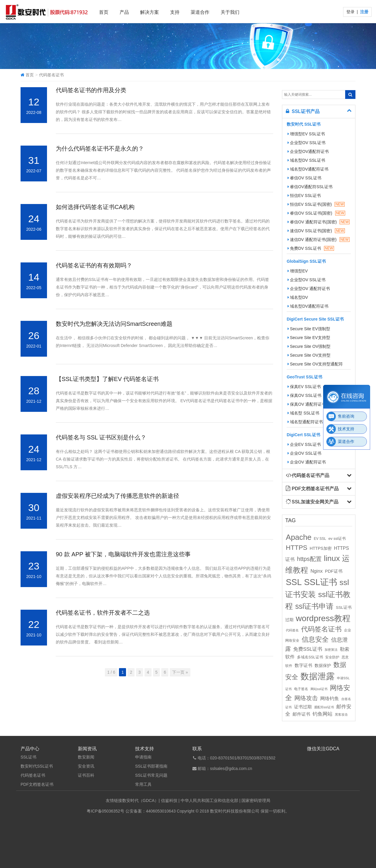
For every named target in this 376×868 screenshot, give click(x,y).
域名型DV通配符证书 (308, 169)
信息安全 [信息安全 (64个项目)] (315, 639)
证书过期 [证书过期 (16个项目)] (303, 707)
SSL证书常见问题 (151, 775)
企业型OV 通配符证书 (309, 289)
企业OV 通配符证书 (307, 462)
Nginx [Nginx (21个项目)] (317, 571)
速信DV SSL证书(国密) (316, 231)
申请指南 (143, 757)
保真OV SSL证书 (304, 395)
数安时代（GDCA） (140, 800)
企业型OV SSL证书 (307, 143)
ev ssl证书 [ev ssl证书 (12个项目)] (337, 539)
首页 (104, 12)
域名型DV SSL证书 (306, 160)
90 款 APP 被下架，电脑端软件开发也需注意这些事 (123, 554)
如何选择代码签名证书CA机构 (95, 207)
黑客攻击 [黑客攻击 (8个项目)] (341, 714)
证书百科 (86, 775)
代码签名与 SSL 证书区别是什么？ (101, 437)
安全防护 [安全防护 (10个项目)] (332, 657)
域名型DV (298, 297)
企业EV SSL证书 (304, 444)
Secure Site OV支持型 (309, 355)
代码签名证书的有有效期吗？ (94, 265)
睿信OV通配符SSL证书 (310, 187)
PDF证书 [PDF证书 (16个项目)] (334, 571)
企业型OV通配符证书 (308, 151)
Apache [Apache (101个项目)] (299, 537)
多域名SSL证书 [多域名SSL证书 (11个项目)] (310, 657)
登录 (351, 12)
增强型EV (298, 271)
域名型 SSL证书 (303, 413)
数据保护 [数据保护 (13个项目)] (323, 666)
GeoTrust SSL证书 (304, 377)
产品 (124, 12)
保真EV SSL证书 (304, 387)
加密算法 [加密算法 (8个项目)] (331, 650)
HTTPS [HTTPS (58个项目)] (297, 548)
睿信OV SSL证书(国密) (316, 213)
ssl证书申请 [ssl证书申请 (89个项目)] (314, 606)
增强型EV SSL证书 (306, 134)
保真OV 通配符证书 (307, 404)
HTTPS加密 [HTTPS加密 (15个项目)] (321, 548)
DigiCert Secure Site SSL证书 (315, 319)
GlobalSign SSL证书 (306, 261)
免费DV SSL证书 (311, 248)
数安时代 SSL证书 (304, 124)
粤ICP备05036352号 (105, 811)
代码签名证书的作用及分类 (91, 90)
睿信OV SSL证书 (304, 178)
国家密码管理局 (256, 800)
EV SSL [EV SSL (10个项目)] (320, 539)
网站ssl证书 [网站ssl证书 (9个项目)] (319, 689)
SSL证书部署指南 (151, 766)
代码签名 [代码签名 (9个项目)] (292, 630)
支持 (175, 12)
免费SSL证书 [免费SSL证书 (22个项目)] (308, 649)
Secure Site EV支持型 (309, 338)
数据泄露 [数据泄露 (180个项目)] (318, 676)
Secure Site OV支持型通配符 (315, 364)
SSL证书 (28, 757)
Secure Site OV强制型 (309, 346)
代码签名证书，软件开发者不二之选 (103, 613)
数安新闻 (86, 757)
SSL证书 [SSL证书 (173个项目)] (321, 582)
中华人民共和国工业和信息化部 (209, 800)
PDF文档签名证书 (37, 784)
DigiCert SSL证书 (303, 435)
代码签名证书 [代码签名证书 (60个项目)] (321, 629)
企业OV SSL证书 (304, 453)
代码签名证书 (33, 775)
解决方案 (150, 12)
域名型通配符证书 (305, 422)
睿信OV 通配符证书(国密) (319, 222)
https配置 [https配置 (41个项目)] (309, 559)
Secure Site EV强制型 (309, 329)
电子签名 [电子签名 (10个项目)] (301, 689)
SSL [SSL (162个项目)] (294, 582)
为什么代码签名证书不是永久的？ (101, 149)
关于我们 (230, 12)
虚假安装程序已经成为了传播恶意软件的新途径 (117, 496)
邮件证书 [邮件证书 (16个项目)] (301, 714)
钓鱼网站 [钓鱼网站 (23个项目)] (323, 714)
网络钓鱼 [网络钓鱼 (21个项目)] (330, 698)
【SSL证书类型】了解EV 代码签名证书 (107, 379)
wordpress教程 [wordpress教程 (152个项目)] (323, 618)
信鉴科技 (169, 800)
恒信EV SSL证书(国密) (316, 204)
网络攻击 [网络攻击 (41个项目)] (306, 698)
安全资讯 (86, 766)
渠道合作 (200, 12)
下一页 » (180, 672)
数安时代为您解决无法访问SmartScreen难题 (114, 324)
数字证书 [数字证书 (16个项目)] (303, 665)
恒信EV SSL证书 (304, 195)
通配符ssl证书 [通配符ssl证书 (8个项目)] (324, 707)
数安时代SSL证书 (37, 766)
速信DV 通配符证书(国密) (319, 240)
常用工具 (143, 784)
